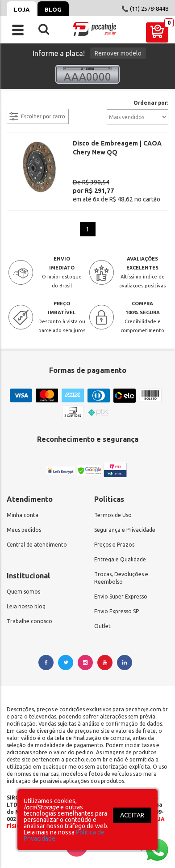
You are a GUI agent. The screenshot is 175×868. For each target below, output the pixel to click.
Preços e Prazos (114, 545)
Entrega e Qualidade (120, 559)
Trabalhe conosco (29, 621)
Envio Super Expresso (121, 596)
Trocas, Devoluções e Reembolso (121, 578)
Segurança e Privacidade (125, 530)
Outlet (102, 626)
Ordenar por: (151, 103)
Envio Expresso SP (117, 611)
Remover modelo (118, 53)
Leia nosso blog (26, 606)
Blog (53, 9)
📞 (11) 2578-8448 (145, 9)
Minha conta (23, 515)
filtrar (16, 103)
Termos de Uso (113, 515)
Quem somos (23, 592)
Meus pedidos (24, 530)
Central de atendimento (37, 545)
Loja (22, 9)
